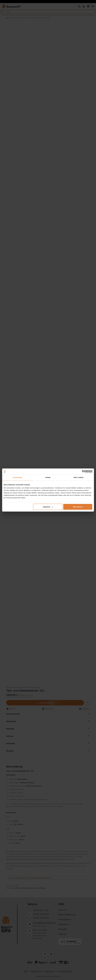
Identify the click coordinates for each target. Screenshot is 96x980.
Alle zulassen (78, 507)
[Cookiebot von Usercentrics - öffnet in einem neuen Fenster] (84, 472)
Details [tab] (48, 477)
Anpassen (48, 507)
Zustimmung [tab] (17, 477)
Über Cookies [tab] (79, 477)
